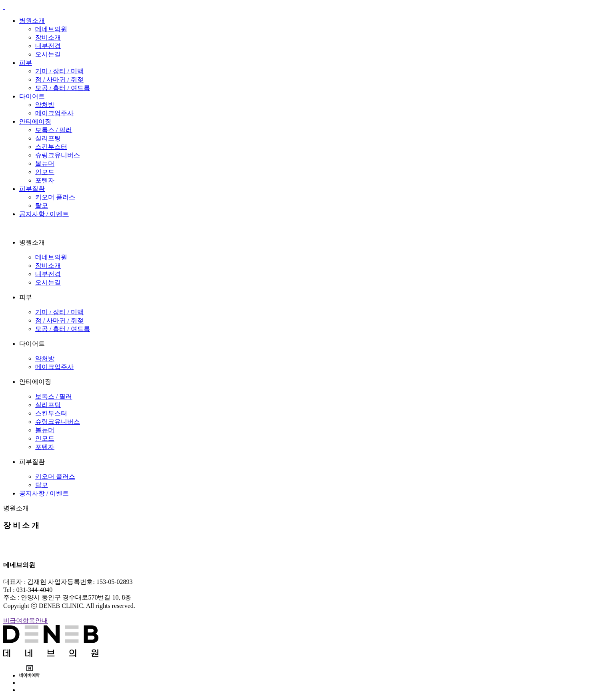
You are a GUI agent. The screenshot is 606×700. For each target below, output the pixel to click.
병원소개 (32, 21)
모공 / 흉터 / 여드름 (63, 88)
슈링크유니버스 (58, 155)
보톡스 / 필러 (54, 130)
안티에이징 (35, 121)
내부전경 (48, 46)
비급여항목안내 (26, 621)
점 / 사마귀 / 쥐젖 (59, 79)
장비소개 (48, 37)
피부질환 (32, 189)
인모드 (45, 172)
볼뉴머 (45, 163)
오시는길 (48, 54)
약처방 (45, 105)
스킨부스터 (51, 147)
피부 (26, 63)
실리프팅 (48, 138)
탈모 (42, 206)
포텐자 (45, 180)
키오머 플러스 (55, 197)
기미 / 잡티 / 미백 (59, 71)
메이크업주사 (54, 113)
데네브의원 (51, 29)
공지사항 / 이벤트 (44, 214)
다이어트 (32, 96)
